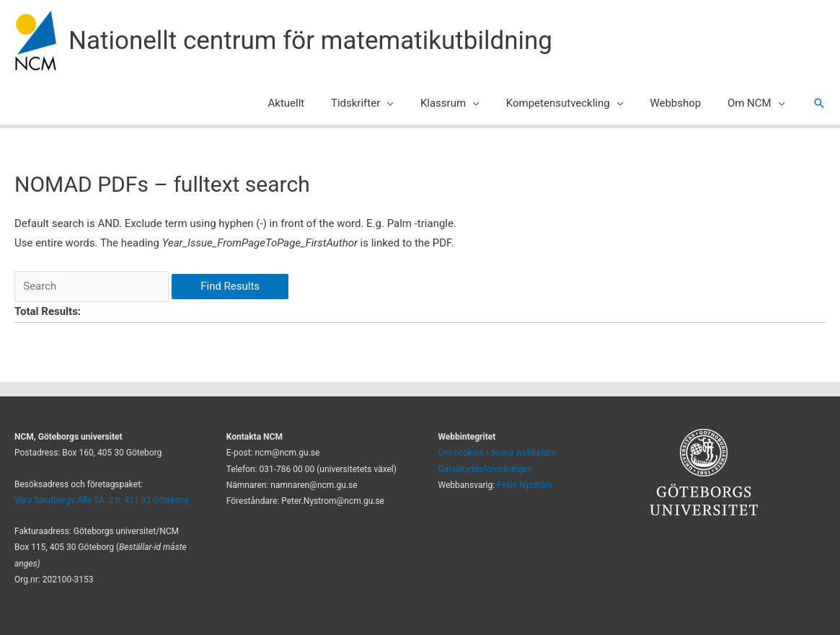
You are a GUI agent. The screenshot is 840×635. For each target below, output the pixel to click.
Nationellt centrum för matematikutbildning (310, 41)
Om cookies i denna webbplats (497, 453)
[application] (408, 103)
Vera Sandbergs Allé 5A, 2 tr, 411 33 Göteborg (102, 500)
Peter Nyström (525, 485)
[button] (819, 103)
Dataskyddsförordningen (486, 469)
